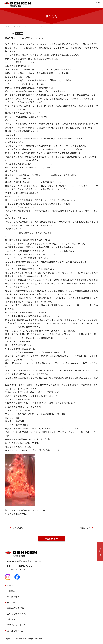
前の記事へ (18, 528)
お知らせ (17, 27)
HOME (8, 27)
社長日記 (19, 33)
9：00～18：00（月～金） (51, 567)
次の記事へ (85, 528)
